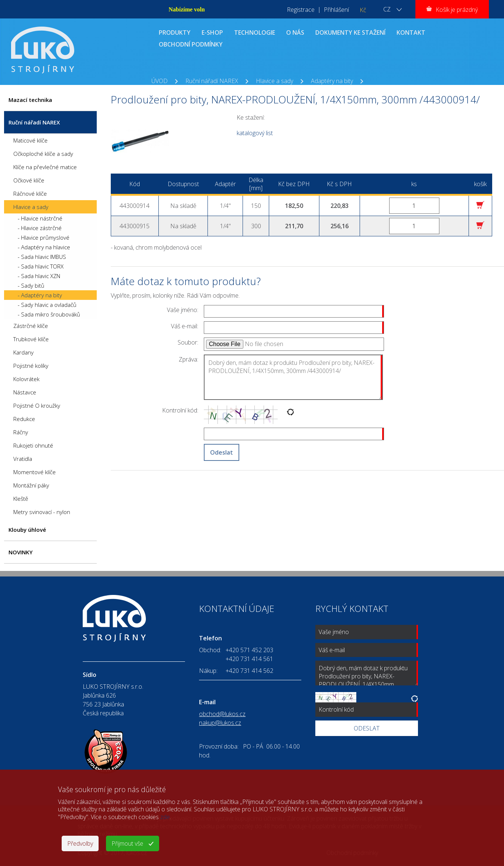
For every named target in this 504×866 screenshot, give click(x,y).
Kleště (21, 499)
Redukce (24, 419)
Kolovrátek (26, 379)
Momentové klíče (35, 472)
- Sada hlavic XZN (39, 276)
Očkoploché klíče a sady (43, 154)
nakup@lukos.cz (220, 723)
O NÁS (295, 32)
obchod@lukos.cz (222, 714)
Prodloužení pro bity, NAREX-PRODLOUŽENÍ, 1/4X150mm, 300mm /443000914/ (256, 89)
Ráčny (21, 432)
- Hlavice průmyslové (44, 237)
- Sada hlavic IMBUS (42, 257)
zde (165, 817)
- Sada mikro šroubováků (49, 314)
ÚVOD (160, 81)
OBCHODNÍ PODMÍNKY (191, 44)
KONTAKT (411, 32)
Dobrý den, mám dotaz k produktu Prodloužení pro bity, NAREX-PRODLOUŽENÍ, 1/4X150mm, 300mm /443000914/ (293, 377)
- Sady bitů (31, 285)
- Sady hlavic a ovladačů (47, 305)
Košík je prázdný (457, 10)
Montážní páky (31, 485)
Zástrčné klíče (31, 326)
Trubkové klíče (31, 339)
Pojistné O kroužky (37, 405)
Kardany (23, 352)
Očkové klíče (29, 180)
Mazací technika (30, 100)
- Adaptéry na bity (40, 295)
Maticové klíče (30, 140)
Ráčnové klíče (30, 194)
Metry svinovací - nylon (42, 512)
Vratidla (23, 459)
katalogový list (255, 133)
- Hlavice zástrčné (40, 228)
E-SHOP (212, 32)
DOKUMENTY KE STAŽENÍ (350, 32)
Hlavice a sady (275, 81)
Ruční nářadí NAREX (212, 81)
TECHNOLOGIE (255, 32)
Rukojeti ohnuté (33, 445)
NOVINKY (20, 552)
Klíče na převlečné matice (45, 167)
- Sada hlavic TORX (41, 266)
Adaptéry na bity (332, 81)
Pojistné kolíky (31, 366)
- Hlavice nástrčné (40, 218)
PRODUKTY (175, 32)
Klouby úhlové (27, 530)
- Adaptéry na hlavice (44, 247)
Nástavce (25, 392)
